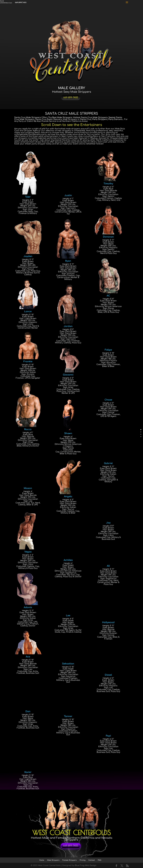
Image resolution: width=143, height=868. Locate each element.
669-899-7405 (71, 98)
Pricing (83, 860)
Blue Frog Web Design (86, 865)
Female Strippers (70, 860)
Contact (92, 860)
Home (42, 860)
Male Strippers (53, 860)
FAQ (100, 860)
